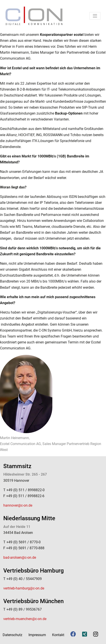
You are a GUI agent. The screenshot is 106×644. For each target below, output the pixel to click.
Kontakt (58, 635)
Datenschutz (12, 635)
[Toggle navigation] (95, 16)
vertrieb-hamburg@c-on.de (24, 588)
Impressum (37, 635)
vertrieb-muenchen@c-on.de (25, 619)
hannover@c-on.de (18, 505)
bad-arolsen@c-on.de (20, 557)
